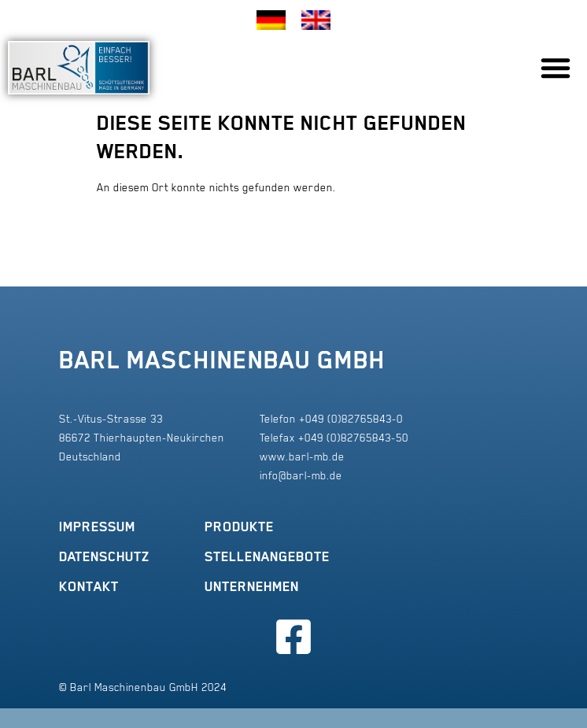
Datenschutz (104, 556)
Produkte (239, 527)
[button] (556, 68)
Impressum (97, 527)
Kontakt (89, 586)
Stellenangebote (267, 556)
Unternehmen (252, 586)
